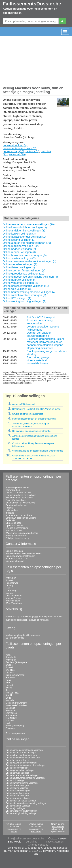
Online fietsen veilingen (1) (19, 267)
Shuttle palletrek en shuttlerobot (28, 414)
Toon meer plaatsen (15, 733)
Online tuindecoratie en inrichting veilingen (26, 803)
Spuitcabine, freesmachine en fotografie (31, 431)
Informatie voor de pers (17, 559)
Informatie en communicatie (19, 515)
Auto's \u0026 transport (41, 317)
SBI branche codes (15, 638)
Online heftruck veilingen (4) (20, 280)
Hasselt (9, 685)
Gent (8, 683)
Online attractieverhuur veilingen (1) (24, 237)
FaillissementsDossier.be (32, 4)
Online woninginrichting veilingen (21, 813)
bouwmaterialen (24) (15, 145)
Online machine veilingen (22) (21, 246)
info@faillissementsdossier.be (26, 838)
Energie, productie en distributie (21, 495)
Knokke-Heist (12, 693)
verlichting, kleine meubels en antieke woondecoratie (38, 451)
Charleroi (10, 673)
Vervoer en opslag (14, 531)
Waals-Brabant (13, 601)
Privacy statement (53, 842)
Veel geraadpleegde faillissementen (23, 635)
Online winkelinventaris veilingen (21, 811)
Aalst (8, 655)
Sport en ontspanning (40, 320)
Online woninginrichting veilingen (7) (25, 301)
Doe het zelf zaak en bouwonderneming (39, 334)
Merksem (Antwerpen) (16, 703)
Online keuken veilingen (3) (19, 234)
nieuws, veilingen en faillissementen (58, 827)
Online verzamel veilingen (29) (21, 283)
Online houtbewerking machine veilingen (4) (29, 292)
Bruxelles (10, 670)
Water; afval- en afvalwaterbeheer (22, 533)
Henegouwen (12, 583)
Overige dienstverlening (17, 528)
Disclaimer (32, 842)
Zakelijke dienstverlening (17, 538)
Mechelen (10, 700)
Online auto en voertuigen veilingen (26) (27, 243)
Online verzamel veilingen (18, 806)
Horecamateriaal (37, 360)
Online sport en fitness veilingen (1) (24, 270)
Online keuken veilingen (17, 786)
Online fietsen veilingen (17, 768)
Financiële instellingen (16, 500)
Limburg (9, 586)
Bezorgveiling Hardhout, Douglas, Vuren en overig (36, 409)
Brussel (9, 580)
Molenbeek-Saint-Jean (16, 705)
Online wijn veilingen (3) (17, 289)
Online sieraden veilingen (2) (20, 264)
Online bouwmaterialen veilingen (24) (25, 255)
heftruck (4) (32, 151)
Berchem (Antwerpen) (16, 662)
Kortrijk (9, 695)
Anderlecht (11, 657)
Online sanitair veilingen (17, 796)
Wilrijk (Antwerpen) (15, 726)
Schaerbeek (11, 716)
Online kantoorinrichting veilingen (22, 783)
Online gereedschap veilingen (20, 770)
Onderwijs (10, 520)
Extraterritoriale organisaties (19, 498)
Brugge (9, 665)
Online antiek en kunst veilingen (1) (24, 230)
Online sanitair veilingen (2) (19, 258)
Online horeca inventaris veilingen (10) (26, 286)
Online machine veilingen (18, 791)
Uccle (8, 723)
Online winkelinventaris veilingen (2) (24, 295)
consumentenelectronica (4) (19, 148)
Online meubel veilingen (17, 793)
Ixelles (9, 688)
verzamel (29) (17, 154)
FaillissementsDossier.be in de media (24, 554)
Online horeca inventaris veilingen (22, 775)
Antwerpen (11, 578)
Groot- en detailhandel (16, 505)
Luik (8, 588)
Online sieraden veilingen (18, 798)
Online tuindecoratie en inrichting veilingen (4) (30, 277)
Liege (8, 698)
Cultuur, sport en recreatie (18, 493)
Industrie (10, 513)
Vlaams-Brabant (13, 598)
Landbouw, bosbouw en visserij (21, 518)
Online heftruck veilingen (17, 773)
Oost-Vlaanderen (14, 596)
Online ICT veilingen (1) (17, 298)
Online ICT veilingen (15, 780)
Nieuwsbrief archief (15, 561)
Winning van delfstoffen (17, 536)
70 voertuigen (35, 323)
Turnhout (10, 721)
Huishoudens (12, 510)
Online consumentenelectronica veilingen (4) (29, 261)
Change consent (38, 845)
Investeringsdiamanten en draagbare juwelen (34, 419)
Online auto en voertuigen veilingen (23, 758)
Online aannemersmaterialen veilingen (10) (29, 224)
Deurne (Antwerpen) (15, 675)
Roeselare (11, 710)
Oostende (10, 708)
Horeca (9, 508)
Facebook (36, 832)
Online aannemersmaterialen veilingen (24, 750)
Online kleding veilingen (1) (19, 240)
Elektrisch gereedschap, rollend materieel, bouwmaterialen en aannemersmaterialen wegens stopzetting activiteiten (46, 343)
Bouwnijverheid (13, 490)
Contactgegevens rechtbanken (20, 556)
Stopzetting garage (38, 357)
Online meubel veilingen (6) (19, 252)
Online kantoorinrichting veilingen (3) (25, 227)
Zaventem (10, 728)
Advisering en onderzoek (18, 488)
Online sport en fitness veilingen (21, 801)
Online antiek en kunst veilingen (21, 753)
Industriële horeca (38, 363)
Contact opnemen (14, 551)
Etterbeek (10, 678)
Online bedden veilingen (17, 760)
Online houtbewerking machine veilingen (25, 778)
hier (36, 617)
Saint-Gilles (11, 713)
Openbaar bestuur (14, 526)
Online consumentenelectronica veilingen (25, 765)
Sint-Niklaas (11, 718)
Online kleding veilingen (17, 788)
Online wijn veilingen (15, 808)
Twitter (14, 832)
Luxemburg (11, 591)
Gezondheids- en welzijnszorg (20, 503)
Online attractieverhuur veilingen (21, 755)
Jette (8, 690)
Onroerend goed (13, 523)
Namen (9, 593)
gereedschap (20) (13, 151)
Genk (8, 680)
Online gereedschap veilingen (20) (23, 274)
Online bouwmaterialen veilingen (21, 763)
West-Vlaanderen (14, 603)
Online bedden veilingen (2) (19, 249)
